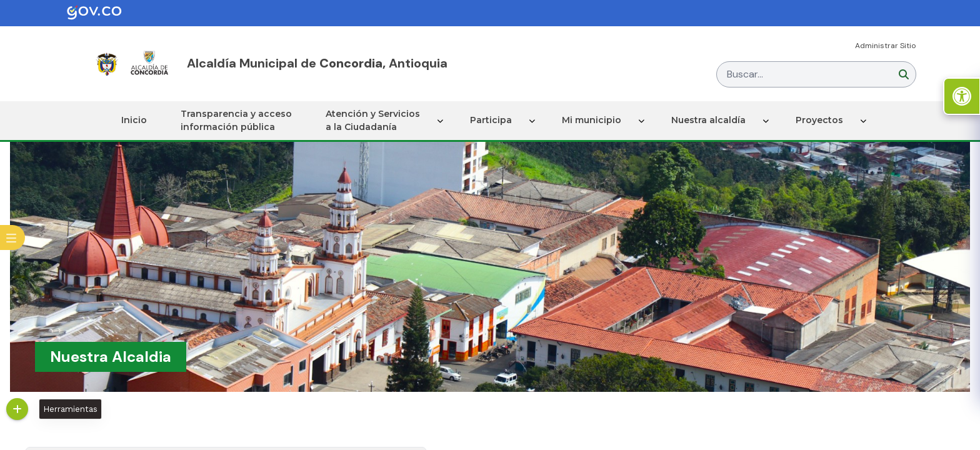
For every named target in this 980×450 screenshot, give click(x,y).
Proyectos (819, 120)
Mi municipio (592, 120)
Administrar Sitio (886, 46)
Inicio (134, 120)
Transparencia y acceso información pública (236, 120)
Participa (491, 120)
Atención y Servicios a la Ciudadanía (373, 120)
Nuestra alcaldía (708, 120)
